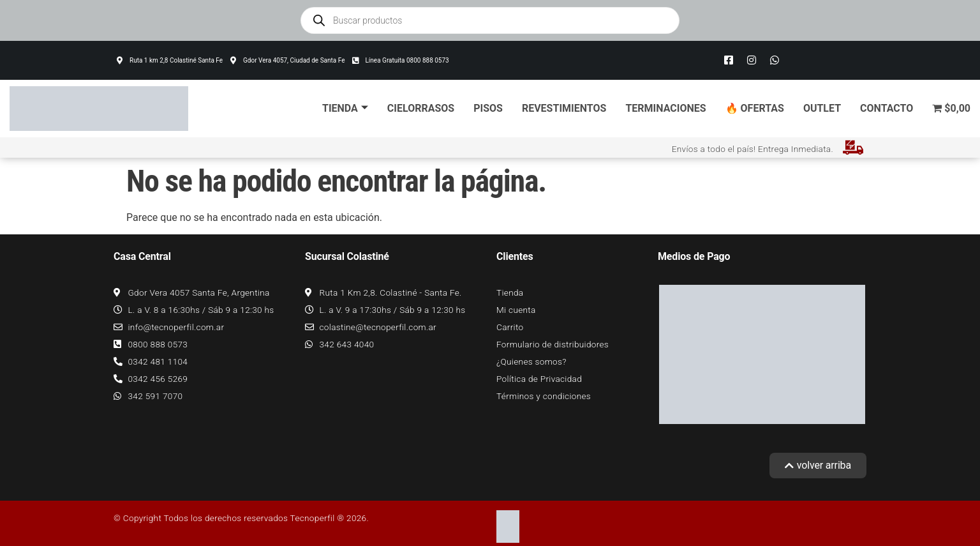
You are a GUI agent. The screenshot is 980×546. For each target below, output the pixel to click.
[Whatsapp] (775, 61)
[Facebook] (729, 61)
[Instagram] (752, 61)
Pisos (488, 108)
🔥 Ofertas (755, 108)
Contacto (887, 108)
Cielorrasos (421, 108)
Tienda (345, 108)
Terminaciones (665, 108)
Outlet (822, 108)
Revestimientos (564, 108)
